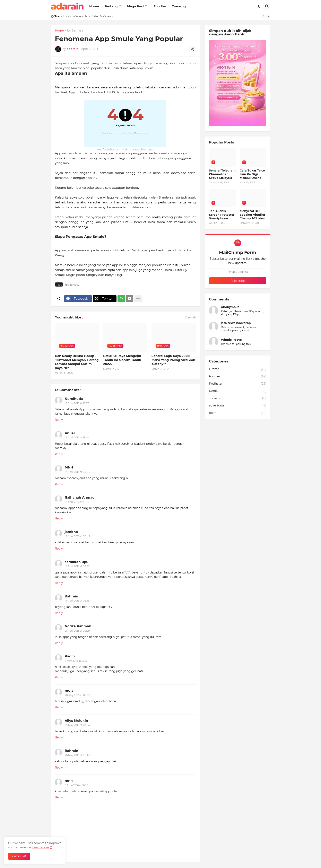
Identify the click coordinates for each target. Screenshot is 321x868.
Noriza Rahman (78, 626)
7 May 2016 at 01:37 (76, 661)
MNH (69, 467)
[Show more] (138, 299)
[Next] (268, 16)
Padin (70, 656)
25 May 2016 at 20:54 (77, 725)
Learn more (41, 847)
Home (94, 6)
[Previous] (263, 16)
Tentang (111, 6)
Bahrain (71, 596)
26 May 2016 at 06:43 (77, 755)
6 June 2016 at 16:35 (76, 785)
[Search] (267, 6)
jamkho (71, 532)
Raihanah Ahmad (80, 497)
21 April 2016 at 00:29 (77, 631)
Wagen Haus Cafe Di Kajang (93, 16)
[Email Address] (238, 272)
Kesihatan (238, 384)
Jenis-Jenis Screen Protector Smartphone (222, 215)
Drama (238, 369)
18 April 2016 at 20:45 (77, 536)
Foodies (160, 6)
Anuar (70, 433)
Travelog (179, 6)
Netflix (238, 391)
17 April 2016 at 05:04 (77, 472)
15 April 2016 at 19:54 (77, 437)
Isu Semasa (75, 31)
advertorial (238, 406)
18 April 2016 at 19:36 (77, 502)
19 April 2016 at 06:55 (77, 601)
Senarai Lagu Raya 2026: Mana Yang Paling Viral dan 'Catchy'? (173, 360)
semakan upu (77, 562)
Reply (59, 420)
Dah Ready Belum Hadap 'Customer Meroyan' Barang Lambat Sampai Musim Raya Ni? (77, 362)
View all (190, 317)
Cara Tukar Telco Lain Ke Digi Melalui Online (252, 174)
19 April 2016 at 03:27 (77, 566)
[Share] (192, 49)
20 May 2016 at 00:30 (77, 695)
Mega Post (136, 6)
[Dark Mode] (259, 6)
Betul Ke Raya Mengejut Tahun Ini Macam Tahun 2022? (122, 360)
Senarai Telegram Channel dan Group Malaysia (222, 174)
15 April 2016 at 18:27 (77, 403)
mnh (69, 781)
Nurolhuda (74, 399)
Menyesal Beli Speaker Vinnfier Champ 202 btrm (253, 215)
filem (238, 413)
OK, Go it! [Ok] (19, 856)
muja (69, 691)
